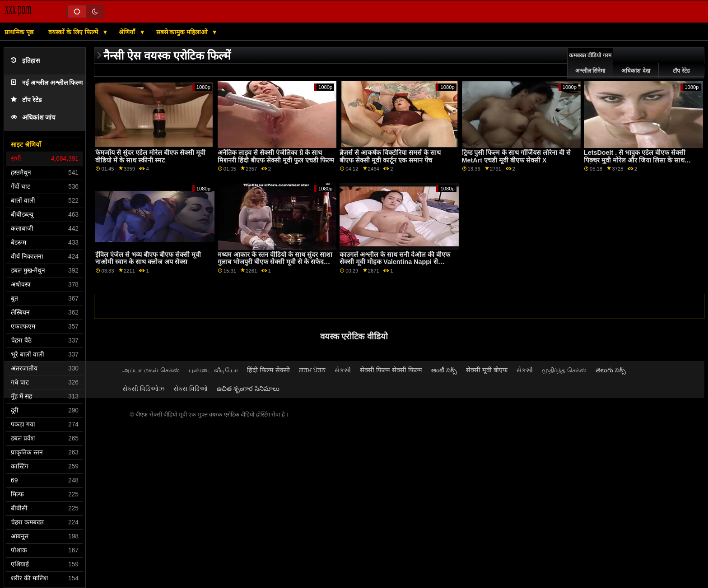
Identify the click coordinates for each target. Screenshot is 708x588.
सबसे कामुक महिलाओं (183, 32)
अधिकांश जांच (33, 118)
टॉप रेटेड (26, 100)
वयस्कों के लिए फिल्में (74, 32)
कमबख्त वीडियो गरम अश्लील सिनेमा (590, 63)
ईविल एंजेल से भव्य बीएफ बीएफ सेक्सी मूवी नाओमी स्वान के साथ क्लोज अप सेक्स (148, 258)
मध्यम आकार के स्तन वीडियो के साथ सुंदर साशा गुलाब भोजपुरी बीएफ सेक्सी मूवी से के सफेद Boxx (275, 262)
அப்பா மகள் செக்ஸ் (151, 370)
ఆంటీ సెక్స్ (444, 370)
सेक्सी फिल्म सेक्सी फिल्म (391, 370)
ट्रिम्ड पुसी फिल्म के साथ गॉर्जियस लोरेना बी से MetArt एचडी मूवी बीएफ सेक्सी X (517, 156)
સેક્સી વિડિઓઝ (143, 389)
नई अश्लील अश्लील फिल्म (47, 83)
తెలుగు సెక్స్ (611, 370)
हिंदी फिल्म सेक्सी (268, 370)
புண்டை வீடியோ (213, 370)
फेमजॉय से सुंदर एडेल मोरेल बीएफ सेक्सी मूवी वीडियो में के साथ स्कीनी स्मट (150, 156)
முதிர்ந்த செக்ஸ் (564, 370)
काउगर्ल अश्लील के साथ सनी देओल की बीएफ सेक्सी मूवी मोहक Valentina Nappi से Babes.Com (395, 262)
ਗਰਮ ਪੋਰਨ (312, 370)
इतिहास (25, 61)
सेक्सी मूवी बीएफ (487, 370)
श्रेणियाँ (128, 32)
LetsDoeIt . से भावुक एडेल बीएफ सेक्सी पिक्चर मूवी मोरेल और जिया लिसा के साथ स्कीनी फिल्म (635, 160)
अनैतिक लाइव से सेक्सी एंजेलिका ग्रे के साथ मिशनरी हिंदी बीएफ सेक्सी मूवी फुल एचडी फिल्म (276, 156)
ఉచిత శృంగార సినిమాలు (248, 389)
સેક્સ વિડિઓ (191, 389)
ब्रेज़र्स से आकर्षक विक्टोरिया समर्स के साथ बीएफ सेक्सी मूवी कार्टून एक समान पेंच (390, 156)
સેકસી (343, 370)
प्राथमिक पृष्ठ (19, 32)
